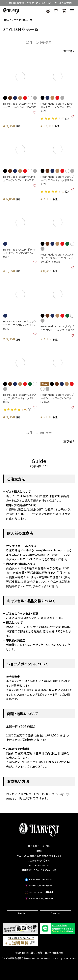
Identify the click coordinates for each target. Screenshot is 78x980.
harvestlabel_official (41, 892)
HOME (8, 20)
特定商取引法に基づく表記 (28, 952)
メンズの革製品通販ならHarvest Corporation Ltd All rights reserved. (39, 958)
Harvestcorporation (40, 879)
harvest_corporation (41, 886)
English (22, 914)
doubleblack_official (41, 899)
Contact (56, 914)
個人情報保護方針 (54, 952)
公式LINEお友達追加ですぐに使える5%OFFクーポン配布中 (39, 3)
